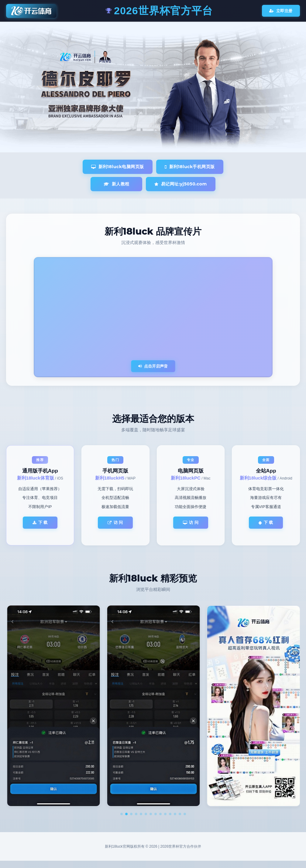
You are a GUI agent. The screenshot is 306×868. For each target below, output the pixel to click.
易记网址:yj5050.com (181, 184)
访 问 (115, 522)
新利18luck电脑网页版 (118, 167)
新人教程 (117, 184)
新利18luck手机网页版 (190, 167)
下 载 (40, 522)
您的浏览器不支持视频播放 (153, 317)
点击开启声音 (153, 366)
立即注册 (281, 11)
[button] (122, 814)
